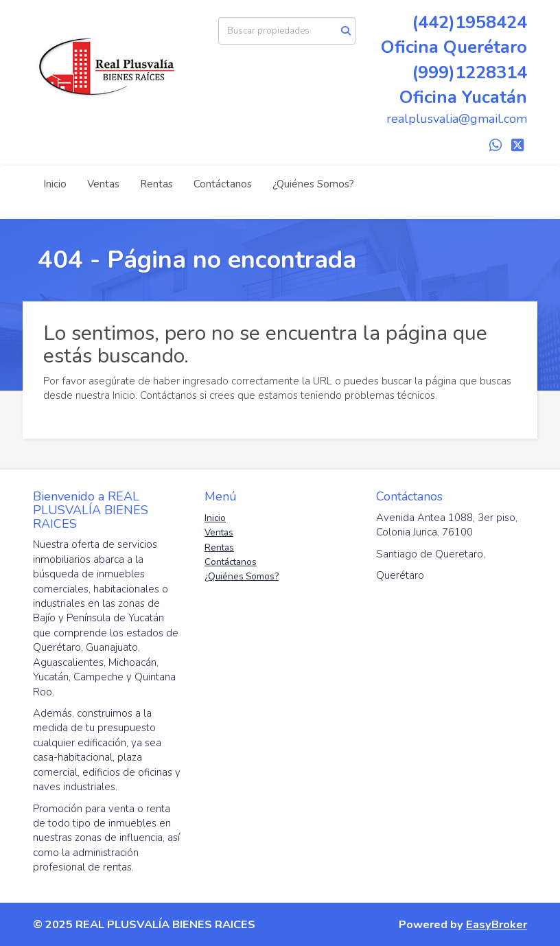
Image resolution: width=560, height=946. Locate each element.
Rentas (156, 184)
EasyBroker (497, 924)
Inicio (55, 184)
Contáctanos (223, 184)
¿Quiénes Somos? (313, 184)
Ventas (103, 184)
